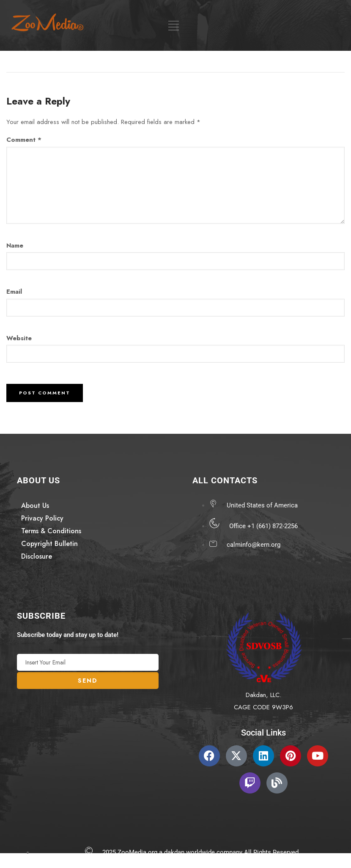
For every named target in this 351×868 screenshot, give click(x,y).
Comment (24, 140)
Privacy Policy (42, 518)
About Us (35, 506)
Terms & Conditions (51, 531)
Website (19, 338)
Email (14, 292)
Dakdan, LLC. (263, 695)
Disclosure (37, 556)
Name (15, 245)
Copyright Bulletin (49, 544)
